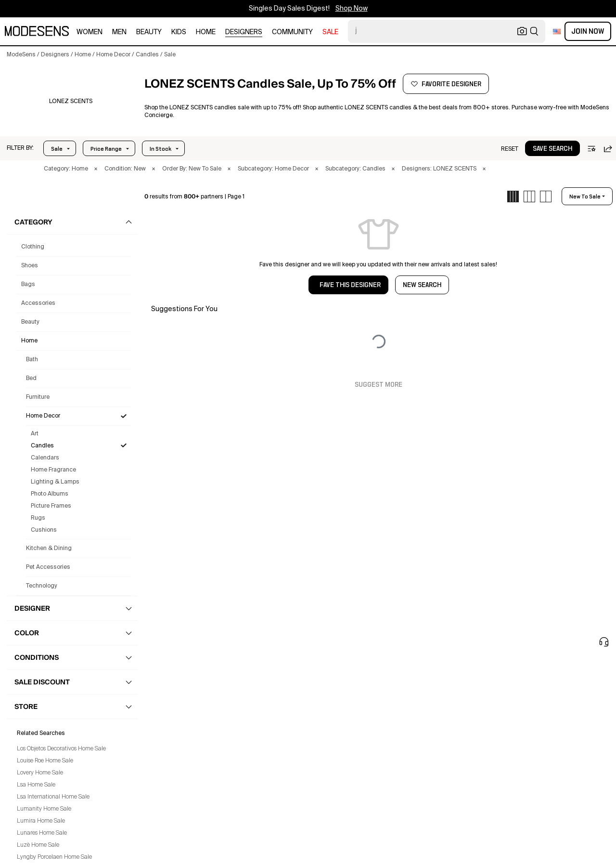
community (292, 32)
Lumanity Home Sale (44, 809)
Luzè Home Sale (38, 845)
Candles (42, 446)
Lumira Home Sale (41, 821)
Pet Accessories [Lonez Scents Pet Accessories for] (48, 567)
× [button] (96, 169)
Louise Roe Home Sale (45, 761)
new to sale (585, 197)
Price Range (106, 149)
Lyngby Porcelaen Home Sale (54, 857)
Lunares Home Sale (42, 833)
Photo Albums (50, 494)
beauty (149, 32)
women (90, 32)
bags (28, 285)
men (119, 32)
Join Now (588, 31)
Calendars (45, 458)
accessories (38, 303)
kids (179, 32)
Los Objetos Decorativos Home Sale (61, 749)
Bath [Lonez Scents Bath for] (32, 360)
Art (35, 434)
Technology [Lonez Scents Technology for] (42, 586)
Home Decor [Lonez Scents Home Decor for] (43, 416)
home (206, 32)
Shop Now (352, 9)
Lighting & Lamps (55, 482)
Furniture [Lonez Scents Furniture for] (38, 397)
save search (552, 149)
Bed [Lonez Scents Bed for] (31, 379)
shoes (30, 266)
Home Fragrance (53, 470)
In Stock (160, 149)
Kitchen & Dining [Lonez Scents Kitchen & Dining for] (49, 549)
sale (330, 32)
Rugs (38, 518)
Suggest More (379, 385)
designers (244, 32)
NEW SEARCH (422, 285)
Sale (57, 149)
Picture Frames (51, 506)
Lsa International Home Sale (53, 797)
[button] (71, 102)
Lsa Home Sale (36, 785)
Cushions (44, 530)
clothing (33, 247)
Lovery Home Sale (40, 773)
